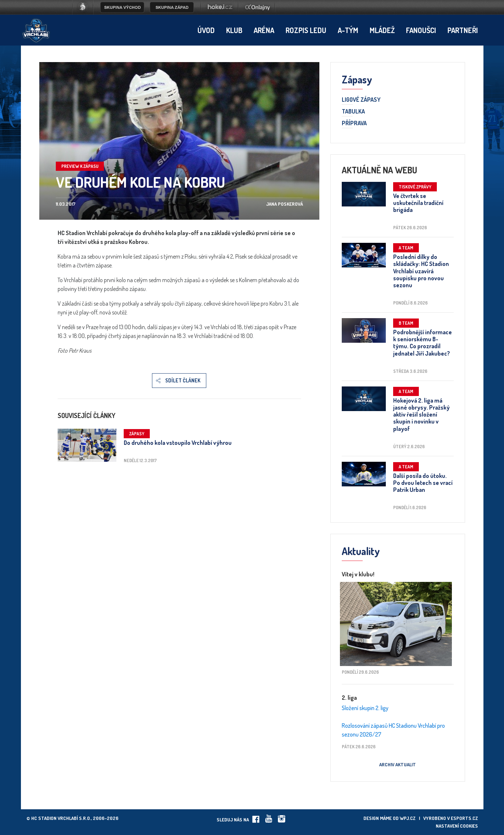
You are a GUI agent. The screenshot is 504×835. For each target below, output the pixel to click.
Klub (234, 30)
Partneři (463, 30)
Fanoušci (421, 30)
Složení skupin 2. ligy (365, 708)
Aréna (264, 30)
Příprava (354, 123)
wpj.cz (408, 818)
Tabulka (353, 112)
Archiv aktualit (398, 764)
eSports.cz (464, 818)
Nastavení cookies (457, 826)
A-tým (348, 30)
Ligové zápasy (361, 100)
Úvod (206, 30)
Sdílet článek (183, 380)
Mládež (382, 30)
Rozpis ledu (306, 30)
